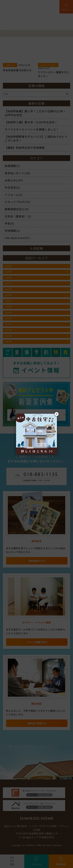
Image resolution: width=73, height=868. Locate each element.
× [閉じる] (57, 414)
